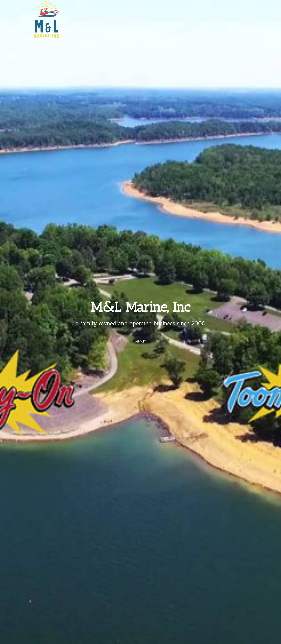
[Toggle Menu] (245, 19)
